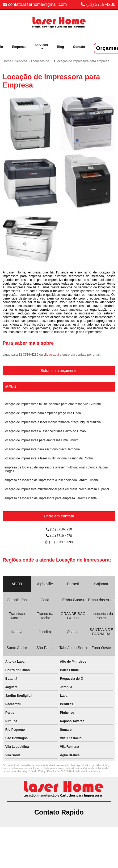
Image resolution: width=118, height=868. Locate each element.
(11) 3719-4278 (59, 536)
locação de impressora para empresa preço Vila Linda (43, 413)
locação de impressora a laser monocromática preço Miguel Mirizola (53, 422)
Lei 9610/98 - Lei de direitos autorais (78, 771)
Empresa (19, 47)
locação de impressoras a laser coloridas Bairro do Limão (45, 431)
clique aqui (51, 355)
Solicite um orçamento (59, 371)
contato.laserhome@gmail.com (35, 4)
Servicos (41, 45)
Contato (79, 47)
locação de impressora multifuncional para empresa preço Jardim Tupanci (57, 489)
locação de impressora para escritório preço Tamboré (42, 449)
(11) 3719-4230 (101, 4)
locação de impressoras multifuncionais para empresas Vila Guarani (53, 404)
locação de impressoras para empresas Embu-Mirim (41, 440)
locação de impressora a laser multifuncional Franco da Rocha (49, 458)
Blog (60, 47)
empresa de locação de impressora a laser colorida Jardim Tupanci (52, 480)
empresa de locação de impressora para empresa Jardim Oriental (51, 498)
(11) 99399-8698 (59, 542)
